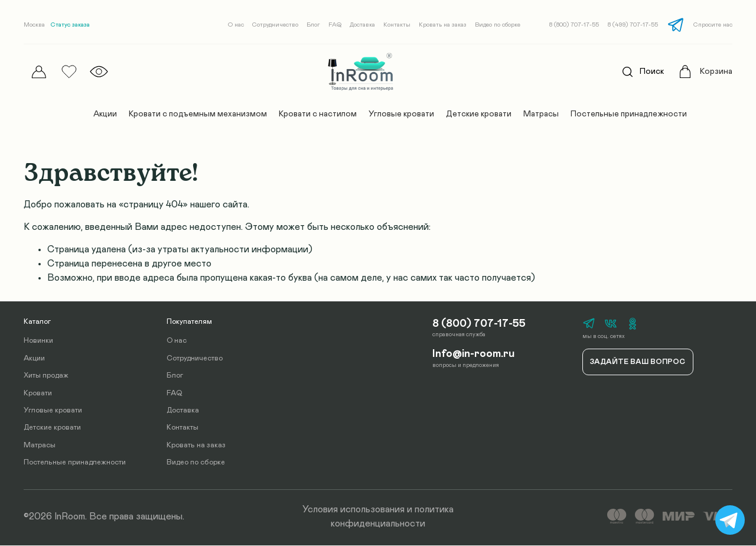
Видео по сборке (498, 25)
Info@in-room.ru (473, 353)
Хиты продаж (46, 376)
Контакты (397, 25)
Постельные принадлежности (629, 114)
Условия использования (353, 509)
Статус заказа (70, 25)
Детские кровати (479, 114)
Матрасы (541, 114)
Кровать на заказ (443, 25)
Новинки (38, 341)
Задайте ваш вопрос (638, 362)
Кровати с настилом (318, 114)
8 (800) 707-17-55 (574, 25)
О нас (236, 25)
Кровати (38, 393)
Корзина (716, 71)
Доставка (362, 25)
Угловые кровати (401, 114)
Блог (313, 25)
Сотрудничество (275, 25)
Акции (105, 114)
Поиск (640, 72)
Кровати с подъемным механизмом (198, 114)
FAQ (335, 25)
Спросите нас (713, 25)
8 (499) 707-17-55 (633, 25)
